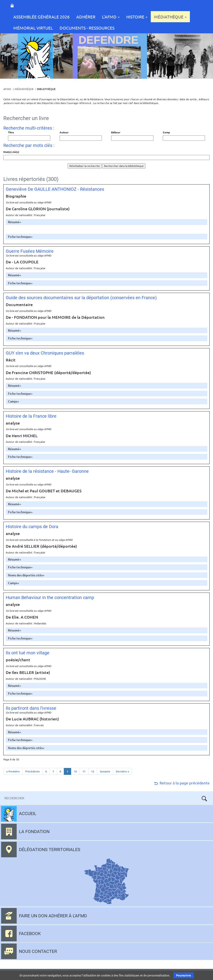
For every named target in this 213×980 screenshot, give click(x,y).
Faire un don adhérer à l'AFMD (53, 916)
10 (75, 771)
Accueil (28, 814)
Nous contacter (38, 951)
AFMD (7, 89)
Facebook (30, 934)
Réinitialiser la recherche (85, 166)
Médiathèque (170, 17)
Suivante (105, 771)
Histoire (137, 17)
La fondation (34, 832)
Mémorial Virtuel (33, 28)
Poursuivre (184, 975)
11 (84, 771)
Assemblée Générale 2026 (41, 17)
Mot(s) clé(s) (11, 152)
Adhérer (86, 17)
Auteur (64, 132)
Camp (166, 132)
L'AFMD (111, 17)
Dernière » (123, 771)
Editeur (116, 132)
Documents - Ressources (87, 28)
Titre (11, 132)
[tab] (106, 222)
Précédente (33, 771)
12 (93, 771)
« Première (13, 771)
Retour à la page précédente (182, 783)
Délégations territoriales (50, 850)
